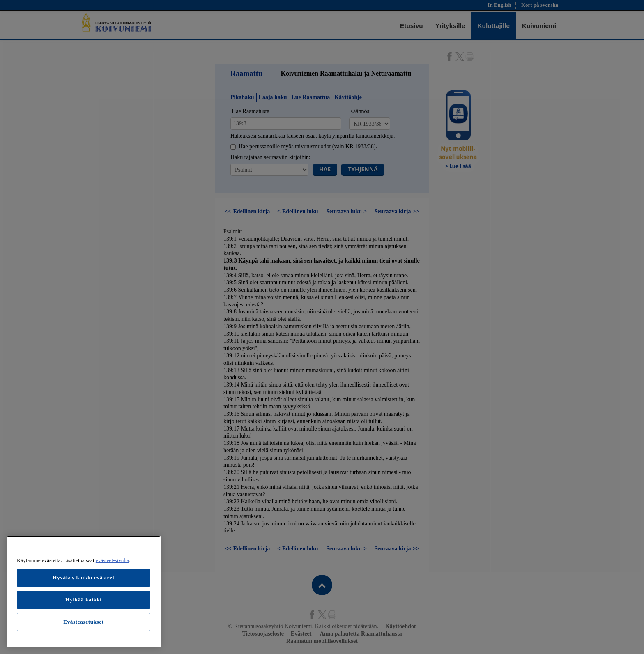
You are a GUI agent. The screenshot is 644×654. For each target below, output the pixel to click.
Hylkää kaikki (83, 600)
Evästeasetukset (84, 622)
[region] (84, 592)
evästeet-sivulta (113, 560)
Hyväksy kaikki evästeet (84, 577)
